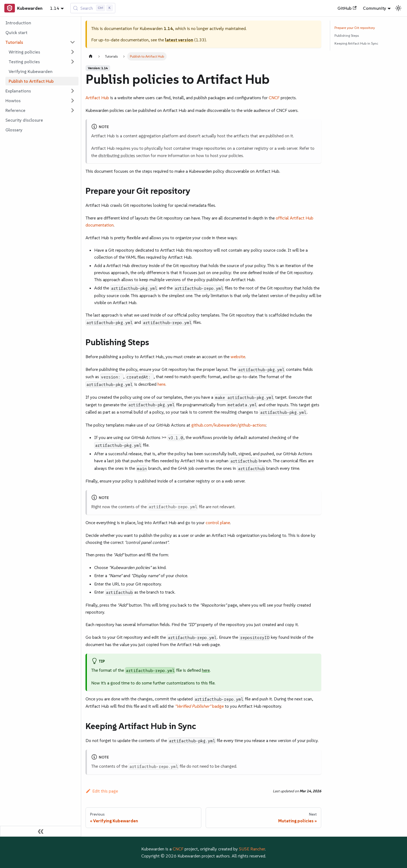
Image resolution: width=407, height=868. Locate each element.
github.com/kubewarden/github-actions (229, 425)
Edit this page (102, 791)
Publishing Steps (347, 36)
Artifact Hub (97, 98)
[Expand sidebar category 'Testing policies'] (73, 62)
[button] (40, 42)
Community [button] (375, 8)
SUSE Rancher (252, 849)
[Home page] (91, 56)
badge (199, 706)
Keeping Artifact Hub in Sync (356, 43)
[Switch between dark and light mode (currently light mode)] (398, 8)
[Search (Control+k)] (93, 8)
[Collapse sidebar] (41, 831)
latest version (179, 40)
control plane (218, 523)
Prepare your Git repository (355, 28)
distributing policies (117, 155)
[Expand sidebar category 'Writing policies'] (73, 52)
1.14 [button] (55, 8)
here (161, 384)
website (238, 357)
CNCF (274, 98)
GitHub (347, 8)
